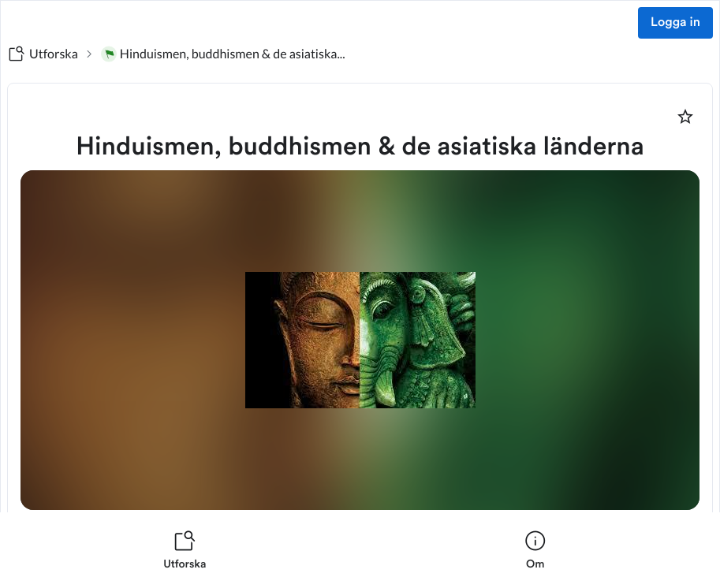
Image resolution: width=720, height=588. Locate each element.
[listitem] (185, 550)
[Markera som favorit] (685, 117)
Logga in (675, 23)
